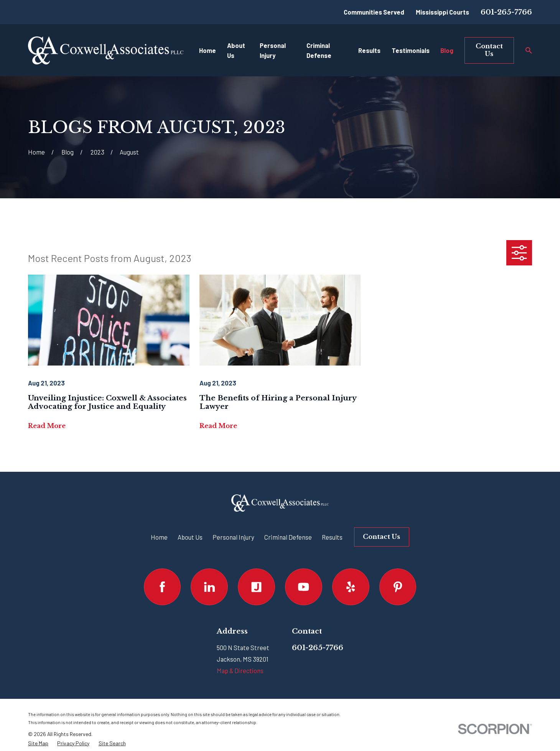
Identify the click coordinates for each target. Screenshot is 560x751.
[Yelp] (351, 587)
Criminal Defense (288, 537)
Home (159, 537)
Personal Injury (233, 537)
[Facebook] (162, 587)
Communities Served (374, 12)
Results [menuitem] (369, 50)
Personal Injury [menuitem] (273, 50)
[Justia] (256, 587)
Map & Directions (240, 670)
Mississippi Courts (442, 12)
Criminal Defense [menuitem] (319, 50)
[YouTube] (304, 587)
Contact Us (489, 50)
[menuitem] (38, 743)
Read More (47, 426)
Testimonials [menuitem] (411, 50)
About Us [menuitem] (236, 50)
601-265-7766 (506, 12)
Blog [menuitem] (447, 50)
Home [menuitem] (208, 50)
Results (332, 537)
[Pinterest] (398, 587)
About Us (190, 537)
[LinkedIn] (209, 587)
